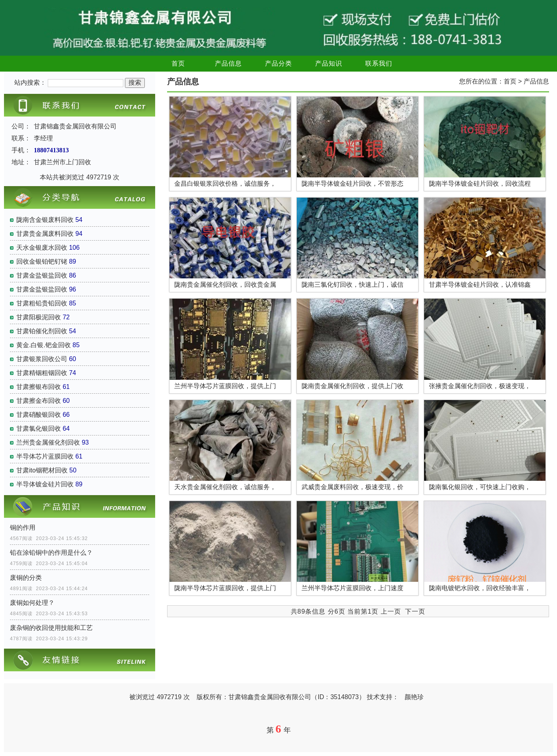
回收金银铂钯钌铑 (42, 261)
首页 (178, 63)
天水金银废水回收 (42, 248)
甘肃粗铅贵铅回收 (42, 303)
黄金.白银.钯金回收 (44, 345)
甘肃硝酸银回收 (39, 415)
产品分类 (278, 63)
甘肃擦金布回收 (39, 401)
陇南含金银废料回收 (45, 220)
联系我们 (379, 63)
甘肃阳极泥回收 (39, 317)
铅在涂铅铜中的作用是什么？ (51, 553)
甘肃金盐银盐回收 (42, 275)
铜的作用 (23, 528)
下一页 (415, 611)
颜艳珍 (414, 697)
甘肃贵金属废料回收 (45, 234)
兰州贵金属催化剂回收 (48, 442)
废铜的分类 (26, 578)
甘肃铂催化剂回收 (42, 331)
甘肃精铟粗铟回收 (42, 373)
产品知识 (329, 63)
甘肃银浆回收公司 (42, 359)
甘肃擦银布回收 (39, 387)
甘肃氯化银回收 (39, 429)
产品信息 (228, 63)
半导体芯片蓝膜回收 (45, 456)
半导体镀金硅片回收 (45, 484)
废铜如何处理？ (32, 603)
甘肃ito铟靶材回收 (42, 470)
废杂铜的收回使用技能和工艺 (51, 628)
